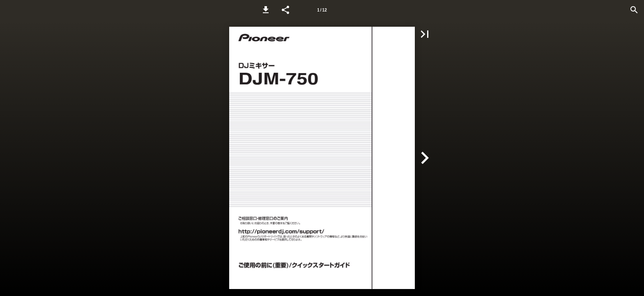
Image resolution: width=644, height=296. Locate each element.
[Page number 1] (322, 10)
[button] (266, 10)
